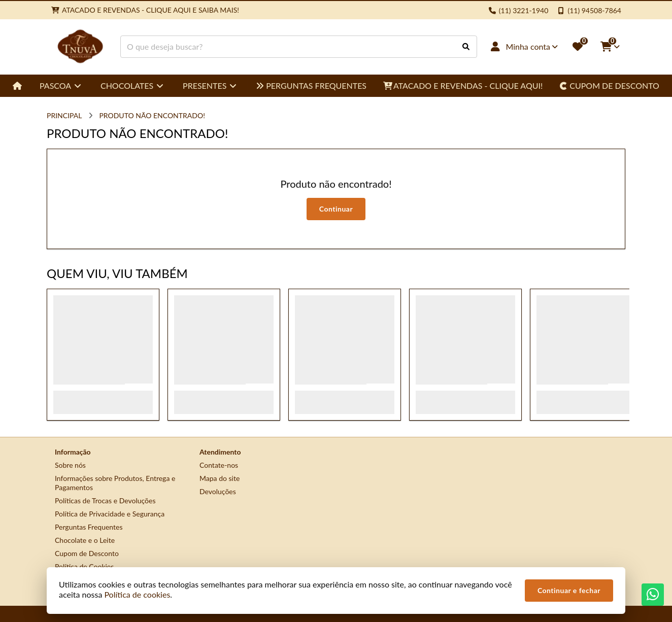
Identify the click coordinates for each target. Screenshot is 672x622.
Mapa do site (220, 478)
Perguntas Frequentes (89, 527)
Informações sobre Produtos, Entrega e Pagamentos (115, 483)
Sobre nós (70, 465)
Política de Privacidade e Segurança (110, 514)
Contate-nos (219, 465)
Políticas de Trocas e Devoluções (105, 500)
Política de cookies (137, 594)
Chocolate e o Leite (85, 540)
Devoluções (218, 491)
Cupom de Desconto (87, 553)
